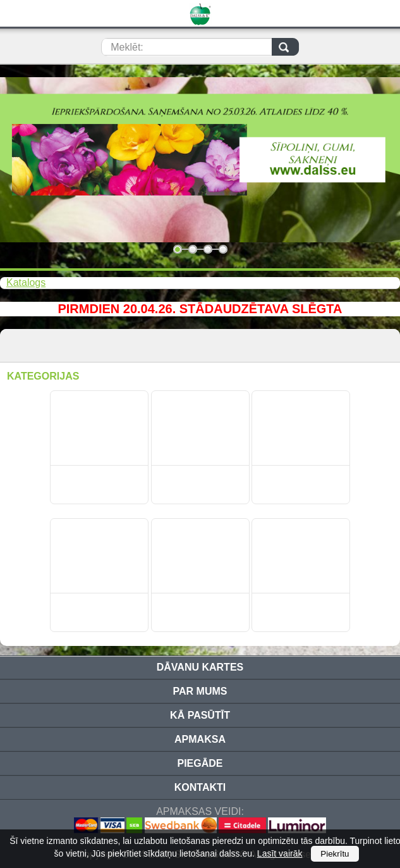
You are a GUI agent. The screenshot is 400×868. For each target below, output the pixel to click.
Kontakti (200, 787)
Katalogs (26, 282)
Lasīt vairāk (280, 853)
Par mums (200, 691)
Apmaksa (200, 739)
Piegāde (200, 763)
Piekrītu (335, 854)
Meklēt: (127, 47)
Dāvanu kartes (200, 667)
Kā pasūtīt (200, 715)
